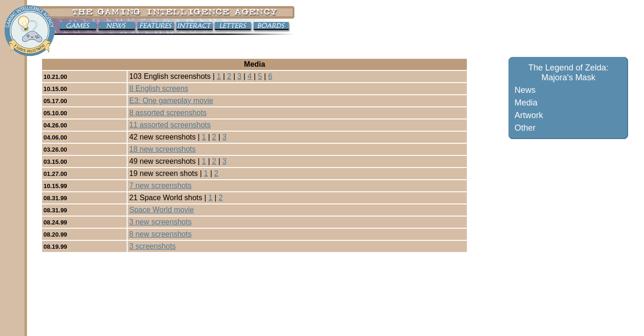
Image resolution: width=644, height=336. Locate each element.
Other (525, 128)
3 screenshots (152, 246)
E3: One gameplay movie (171, 101)
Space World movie (161, 210)
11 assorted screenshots (170, 125)
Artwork (529, 115)
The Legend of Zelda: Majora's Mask (569, 73)
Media (526, 103)
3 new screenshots (160, 222)
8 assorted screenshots (168, 113)
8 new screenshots (160, 234)
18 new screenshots (162, 149)
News (525, 90)
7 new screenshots (160, 185)
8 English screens (158, 88)
